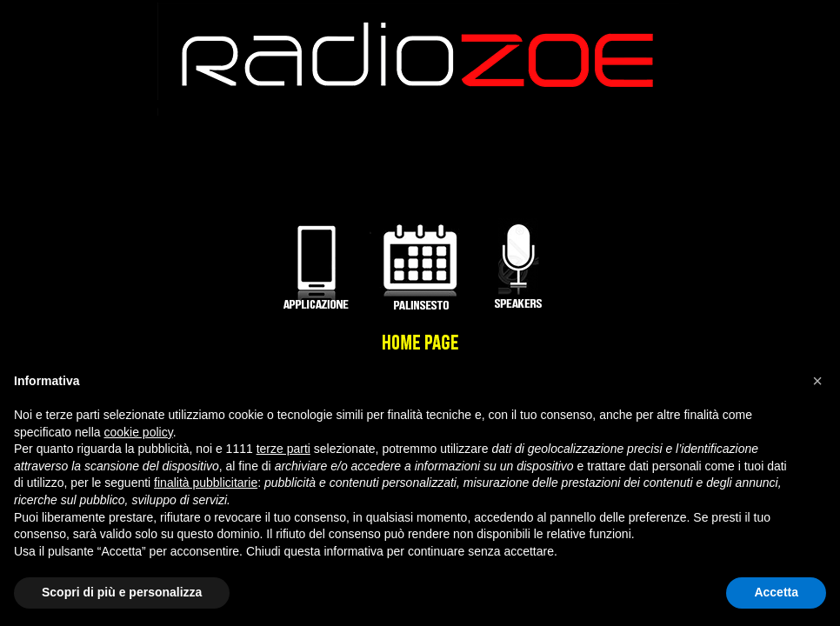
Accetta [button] (776, 592)
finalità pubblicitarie (206, 483)
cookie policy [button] (139, 432)
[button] (817, 381)
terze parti (283, 449)
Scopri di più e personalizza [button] (122, 592)
